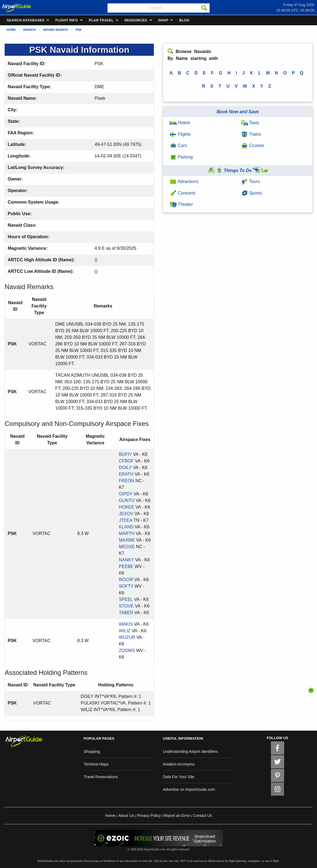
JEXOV (126, 514)
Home (11, 30)
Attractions (184, 181)
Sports (252, 193)
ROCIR (126, 580)
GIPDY (126, 494)
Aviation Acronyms (179, 764)
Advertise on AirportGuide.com (189, 789)
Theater (181, 204)
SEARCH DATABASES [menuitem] (25, 20)
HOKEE (127, 507)
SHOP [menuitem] (163, 20)
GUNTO (127, 500)
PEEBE (126, 566)
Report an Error (177, 816)
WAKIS (126, 624)
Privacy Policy (149, 816)
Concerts (183, 193)
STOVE (126, 606)
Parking (181, 157)
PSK (79, 30)
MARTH (127, 533)
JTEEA (126, 520)
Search (29, 30)
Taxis (250, 123)
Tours (251, 181)
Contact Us (202, 816)
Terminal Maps (96, 764)
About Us (126, 816)
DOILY (125, 468)
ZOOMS (127, 651)
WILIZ (125, 631)
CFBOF (126, 461)
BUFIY (125, 454)
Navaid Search (56, 30)
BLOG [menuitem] (184, 20)
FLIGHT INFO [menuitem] (66, 20)
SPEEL (126, 599)
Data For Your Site (179, 777)
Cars (178, 145)
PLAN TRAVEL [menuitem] (101, 20)
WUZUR (127, 637)
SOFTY (126, 586)
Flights (180, 134)
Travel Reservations (101, 777)
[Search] (204, 8)
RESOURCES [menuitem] (136, 20)
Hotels (180, 123)
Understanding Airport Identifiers (190, 751)
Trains (251, 134)
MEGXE (127, 547)
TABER (126, 613)
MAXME (127, 540)
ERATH (126, 474)
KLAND (126, 527)
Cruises (253, 145)
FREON (127, 481)
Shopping (92, 751)
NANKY (126, 560)
